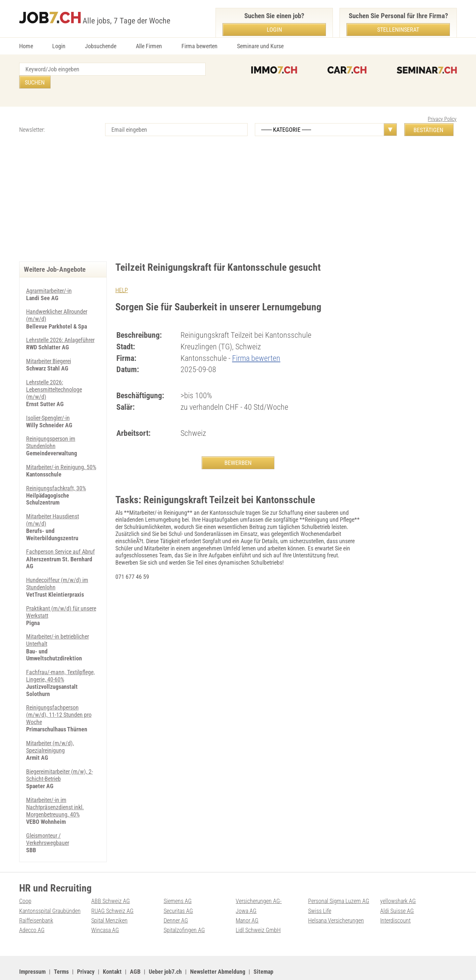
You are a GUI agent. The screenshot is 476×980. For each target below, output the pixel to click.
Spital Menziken (109, 901)
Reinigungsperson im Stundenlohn (51, 428)
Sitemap (263, 952)
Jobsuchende (101, 46)
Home (26, 46)
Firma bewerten (199, 46)
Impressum (32, 952)
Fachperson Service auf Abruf (60, 536)
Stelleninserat (398, 30)
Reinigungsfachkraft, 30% (56, 473)
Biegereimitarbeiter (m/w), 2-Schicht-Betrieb (59, 757)
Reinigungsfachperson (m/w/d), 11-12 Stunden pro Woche (59, 698)
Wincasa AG (105, 910)
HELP (122, 277)
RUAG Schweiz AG (112, 891)
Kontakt (112, 952)
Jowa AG (246, 891)
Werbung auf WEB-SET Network (153, 967)
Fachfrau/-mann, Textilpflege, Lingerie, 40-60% (60, 659)
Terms (61, 952)
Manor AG (247, 901)
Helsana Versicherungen (336, 901)
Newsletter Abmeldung (218, 952)
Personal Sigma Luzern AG (339, 882)
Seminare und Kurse (260, 46)
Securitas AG (178, 891)
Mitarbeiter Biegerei (49, 348)
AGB (135, 952)
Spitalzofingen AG (184, 910)
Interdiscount (395, 901)
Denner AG (176, 901)
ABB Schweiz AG (111, 882)
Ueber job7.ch (165, 952)
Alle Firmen (149, 46)
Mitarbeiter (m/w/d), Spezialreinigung (50, 729)
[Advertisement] (238, 192)
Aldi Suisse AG (397, 891)
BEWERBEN (238, 450)
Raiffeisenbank (36, 901)
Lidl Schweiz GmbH (258, 910)
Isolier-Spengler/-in (48, 403)
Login (59, 46)
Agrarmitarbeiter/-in (49, 278)
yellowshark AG (398, 882)
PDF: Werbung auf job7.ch (217, 967)
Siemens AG (178, 882)
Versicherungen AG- (259, 882)
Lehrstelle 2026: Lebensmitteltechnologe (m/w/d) (54, 375)
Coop (25, 882)
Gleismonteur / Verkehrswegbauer (48, 820)
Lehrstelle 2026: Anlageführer (60, 327)
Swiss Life (320, 891)
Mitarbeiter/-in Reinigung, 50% (61, 452)
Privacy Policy (442, 106)
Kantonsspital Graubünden (50, 891)
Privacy (86, 952)
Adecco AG (32, 910)
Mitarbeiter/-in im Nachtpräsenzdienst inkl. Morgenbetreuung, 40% (55, 789)
